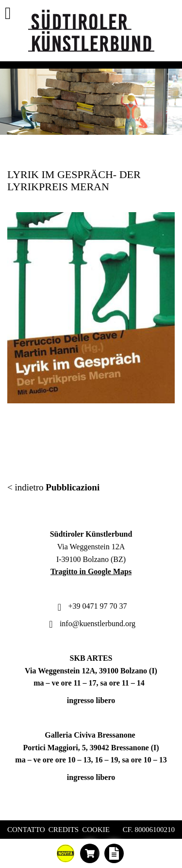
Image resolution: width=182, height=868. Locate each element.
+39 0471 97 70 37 (91, 606)
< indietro (53, 487)
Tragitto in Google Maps (91, 571)
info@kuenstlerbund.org (91, 624)
